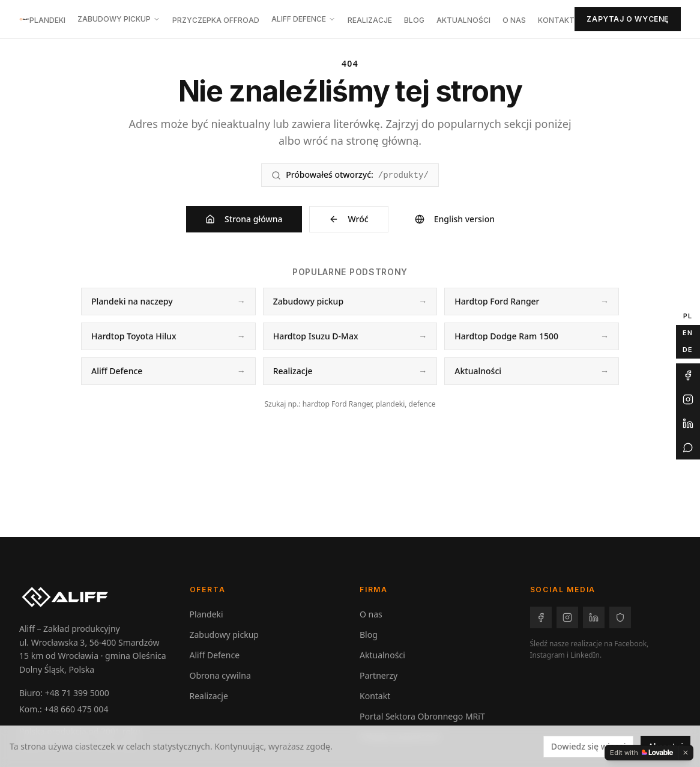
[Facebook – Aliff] (541, 617)
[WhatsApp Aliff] (688, 447)
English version (455, 219)
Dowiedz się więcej (589, 746)
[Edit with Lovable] (641, 753)
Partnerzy (379, 675)
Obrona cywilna (220, 675)
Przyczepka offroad (216, 20)
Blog (414, 20)
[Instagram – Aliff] (567, 617)
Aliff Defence (303, 19)
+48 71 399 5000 (77, 693)
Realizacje (370, 20)
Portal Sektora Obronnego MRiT (422, 716)
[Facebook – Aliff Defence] (620, 617)
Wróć (349, 219)
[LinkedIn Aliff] (688, 423)
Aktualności (463, 20)
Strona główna (244, 219)
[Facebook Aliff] (688, 375)
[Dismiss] (686, 753)
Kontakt (556, 20)
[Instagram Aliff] (688, 399)
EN (688, 333)
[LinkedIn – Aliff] (594, 617)
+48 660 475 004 (76, 709)
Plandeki (47, 20)
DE (688, 350)
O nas (514, 20)
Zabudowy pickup (119, 19)
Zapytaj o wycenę (628, 19)
